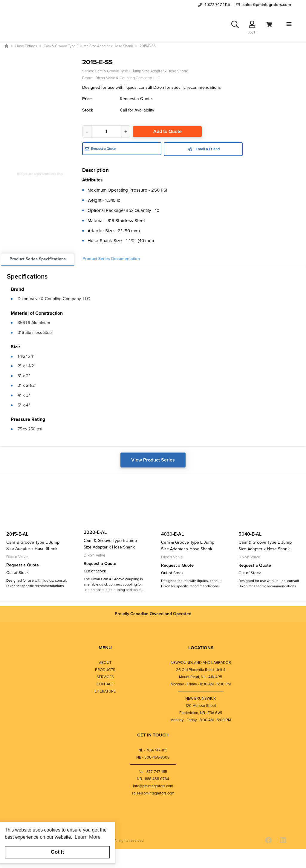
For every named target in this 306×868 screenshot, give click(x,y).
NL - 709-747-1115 (153, 750)
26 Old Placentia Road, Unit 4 (201, 670)
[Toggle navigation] (289, 24)
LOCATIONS (201, 648)
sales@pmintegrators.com (153, 793)
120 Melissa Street (201, 706)
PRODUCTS (105, 670)
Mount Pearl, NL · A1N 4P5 (201, 677)
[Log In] (252, 24)
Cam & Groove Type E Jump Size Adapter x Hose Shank (141, 71)
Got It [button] (57, 852)
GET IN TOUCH (153, 735)
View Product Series (153, 460)
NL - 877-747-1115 (153, 772)
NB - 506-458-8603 (153, 757)
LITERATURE (105, 691)
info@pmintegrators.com (153, 786)
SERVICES (105, 677)
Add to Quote (167, 131)
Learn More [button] (88, 837)
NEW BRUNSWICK (201, 698)
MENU (105, 648)
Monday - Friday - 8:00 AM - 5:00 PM (201, 720)
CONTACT (105, 684)
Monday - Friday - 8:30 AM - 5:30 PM (201, 684)
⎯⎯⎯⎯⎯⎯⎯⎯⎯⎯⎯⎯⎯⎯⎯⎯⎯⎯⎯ (201, 691)
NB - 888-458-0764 (153, 779)
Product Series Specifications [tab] (38, 259)
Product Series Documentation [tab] (111, 259)
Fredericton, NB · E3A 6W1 (201, 713)
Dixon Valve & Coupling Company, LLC (54, 299)
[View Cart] (269, 24)
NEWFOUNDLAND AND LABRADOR (201, 663)
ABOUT (105, 663)
